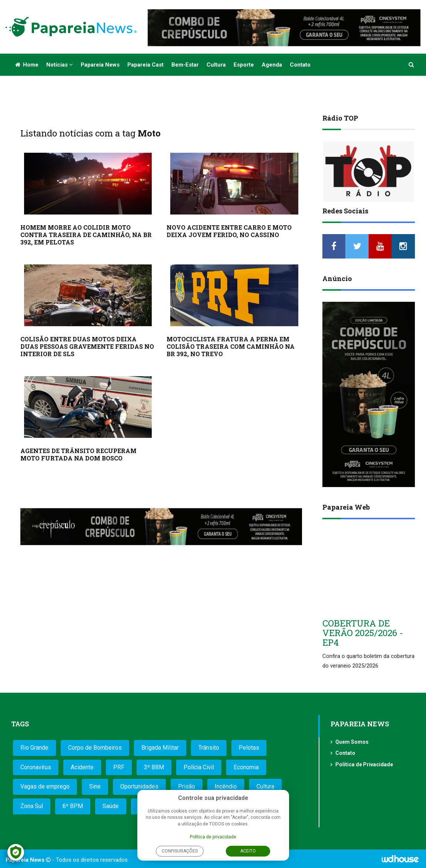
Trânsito (209, 748)
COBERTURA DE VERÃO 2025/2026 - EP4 (363, 633)
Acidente (82, 767)
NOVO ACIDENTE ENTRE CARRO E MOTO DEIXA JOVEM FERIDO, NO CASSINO (229, 231)
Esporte (244, 65)
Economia (246, 767)
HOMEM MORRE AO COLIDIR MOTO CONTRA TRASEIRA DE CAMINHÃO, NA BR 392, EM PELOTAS (86, 235)
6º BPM (73, 806)
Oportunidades (139, 786)
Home (27, 65)
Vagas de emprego (45, 786)
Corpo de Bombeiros (95, 748)
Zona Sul (32, 806)
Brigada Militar (160, 748)
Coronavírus (36, 767)
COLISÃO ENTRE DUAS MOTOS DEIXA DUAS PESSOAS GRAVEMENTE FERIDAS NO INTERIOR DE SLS (87, 346)
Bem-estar (185, 65)
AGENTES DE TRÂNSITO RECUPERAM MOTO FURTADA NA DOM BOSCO (78, 454)
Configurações (180, 851)
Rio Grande (34, 748)
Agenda (272, 65)
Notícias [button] (60, 65)
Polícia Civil (199, 767)
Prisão (187, 786)
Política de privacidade (213, 837)
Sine (95, 786)
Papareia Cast (145, 65)
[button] (412, 65)
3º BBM (154, 767)
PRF (119, 767)
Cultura (216, 65)
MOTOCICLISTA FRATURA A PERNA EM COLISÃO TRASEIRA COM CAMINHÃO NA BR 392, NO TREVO (231, 346)
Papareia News (100, 65)
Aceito (248, 851)
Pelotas (249, 748)
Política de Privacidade (364, 764)
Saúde (111, 806)
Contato (300, 65)
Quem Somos (352, 742)
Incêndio (226, 786)
